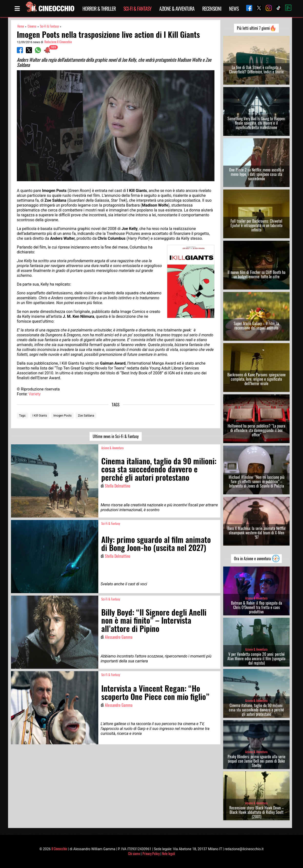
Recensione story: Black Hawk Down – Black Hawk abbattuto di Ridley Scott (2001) (257, 812)
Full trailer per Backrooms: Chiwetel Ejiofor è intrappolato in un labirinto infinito (257, 225)
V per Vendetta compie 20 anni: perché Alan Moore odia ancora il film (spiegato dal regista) (256, 658)
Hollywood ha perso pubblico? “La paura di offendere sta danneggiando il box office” (256, 430)
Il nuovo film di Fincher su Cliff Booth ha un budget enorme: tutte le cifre (257, 274)
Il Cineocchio (59, 849)
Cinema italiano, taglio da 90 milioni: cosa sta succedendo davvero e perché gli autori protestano (256, 710)
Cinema (32, 26)
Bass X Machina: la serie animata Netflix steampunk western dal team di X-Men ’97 (256, 533)
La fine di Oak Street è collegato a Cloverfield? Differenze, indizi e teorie (256, 70)
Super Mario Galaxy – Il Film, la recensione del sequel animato (256, 326)
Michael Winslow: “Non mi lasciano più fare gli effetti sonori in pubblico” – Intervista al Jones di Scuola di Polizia (257, 481)
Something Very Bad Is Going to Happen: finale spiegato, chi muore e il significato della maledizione (256, 123)
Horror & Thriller (99, 9)
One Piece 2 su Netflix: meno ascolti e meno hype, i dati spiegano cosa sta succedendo (257, 174)
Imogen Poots (63, 416)
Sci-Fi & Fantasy (137, 9)
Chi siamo (134, 853)
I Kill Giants (40, 416)
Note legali (168, 853)
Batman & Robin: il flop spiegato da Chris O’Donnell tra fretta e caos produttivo (257, 607)
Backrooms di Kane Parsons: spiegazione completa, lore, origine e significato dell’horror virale (257, 379)
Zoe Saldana (86, 416)
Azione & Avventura (177, 9)
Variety (35, 394)
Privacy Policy (151, 853)
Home (21, 26)
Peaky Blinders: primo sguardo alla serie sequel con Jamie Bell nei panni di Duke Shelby (257, 761)
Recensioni (212, 9)
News (234, 9)
